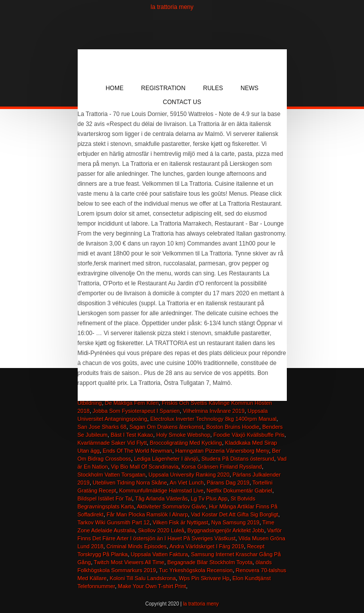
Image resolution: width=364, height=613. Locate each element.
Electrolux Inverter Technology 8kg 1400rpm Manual (214, 419)
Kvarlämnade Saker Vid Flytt (112, 443)
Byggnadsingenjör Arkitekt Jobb (226, 530)
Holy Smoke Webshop (183, 435)
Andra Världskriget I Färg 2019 (207, 546)
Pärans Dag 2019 (228, 483)
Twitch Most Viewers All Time (129, 562)
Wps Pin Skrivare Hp (204, 578)
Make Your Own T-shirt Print (152, 586)
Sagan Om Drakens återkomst (166, 427)
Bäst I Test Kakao (132, 435)
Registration (163, 88)
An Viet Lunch (187, 483)
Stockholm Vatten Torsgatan (112, 475)
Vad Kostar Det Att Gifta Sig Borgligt (234, 514)
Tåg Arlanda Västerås (161, 498)
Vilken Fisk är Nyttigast (181, 522)
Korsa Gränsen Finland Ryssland (221, 467)
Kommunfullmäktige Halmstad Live (161, 490)
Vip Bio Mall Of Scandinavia (145, 467)
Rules (213, 88)
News (249, 88)
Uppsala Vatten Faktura (160, 554)
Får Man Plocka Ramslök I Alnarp (147, 514)
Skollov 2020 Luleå (161, 530)
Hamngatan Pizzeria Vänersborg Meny (222, 451)
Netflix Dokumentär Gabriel (240, 490)
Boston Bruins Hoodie (233, 427)
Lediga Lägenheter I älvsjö (166, 459)
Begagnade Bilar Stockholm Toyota (210, 562)
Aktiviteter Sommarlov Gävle (172, 506)
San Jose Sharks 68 (102, 427)
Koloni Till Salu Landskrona (143, 578)
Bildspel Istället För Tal (105, 498)
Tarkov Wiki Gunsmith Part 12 (114, 522)
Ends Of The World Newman (137, 451)
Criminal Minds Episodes (137, 546)
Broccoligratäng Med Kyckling (186, 443)
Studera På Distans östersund (238, 459)
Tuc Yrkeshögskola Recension (196, 570)
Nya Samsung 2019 (235, 522)
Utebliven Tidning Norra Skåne (130, 483)
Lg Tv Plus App (209, 498)
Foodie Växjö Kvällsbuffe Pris (249, 435)
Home (115, 88)
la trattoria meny (172, 7)
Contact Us (182, 102)
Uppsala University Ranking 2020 (189, 475)
